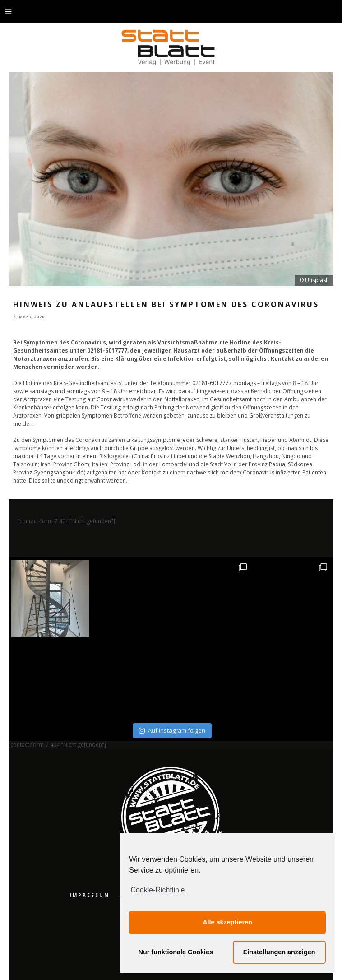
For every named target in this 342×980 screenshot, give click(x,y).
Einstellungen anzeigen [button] (279, 952)
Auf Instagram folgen (172, 730)
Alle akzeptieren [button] (227, 922)
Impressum (90, 895)
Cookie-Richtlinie (157, 890)
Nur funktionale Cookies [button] (176, 952)
